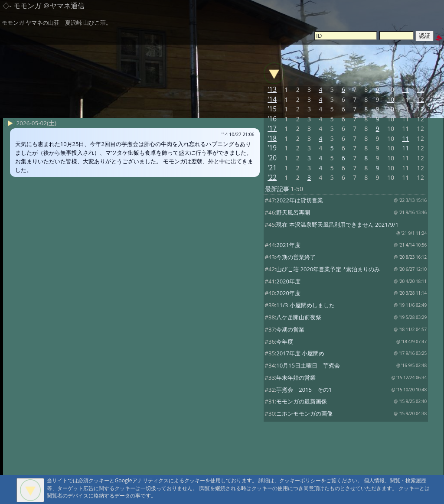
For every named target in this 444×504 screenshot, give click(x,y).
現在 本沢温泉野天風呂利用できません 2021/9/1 (337, 224)
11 (405, 89)
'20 (272, 158)
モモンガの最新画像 (302, 401)
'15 (272, 109)
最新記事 (277, 189)
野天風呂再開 (293, 212)
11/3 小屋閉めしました (305, 305)
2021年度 (288, 245)
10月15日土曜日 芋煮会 (308, 365)
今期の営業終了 (296, 257)
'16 (272, 119)
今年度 (285, 341)
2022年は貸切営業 (300, 200)
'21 (272, 168)
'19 (272, 148)
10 (391, 99)
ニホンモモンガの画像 (304, 413)
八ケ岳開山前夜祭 (299, 317)
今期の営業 (290, 329)
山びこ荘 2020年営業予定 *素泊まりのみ (328, 269)
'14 (272, 99)
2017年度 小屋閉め (300, 353)
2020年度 (288, 281)
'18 (272, 138)
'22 (272, 177)
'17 (272, 128)
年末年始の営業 (296, 377)
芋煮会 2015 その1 (304, 390)
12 (421, 89)
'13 (272, 89)
